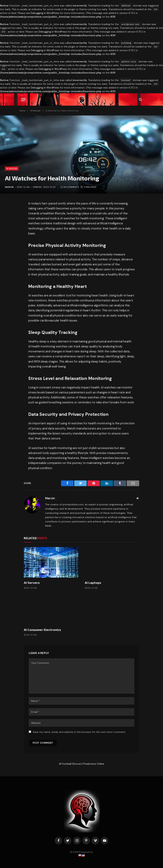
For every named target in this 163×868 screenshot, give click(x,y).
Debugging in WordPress (45, 13)
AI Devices (12, 169)
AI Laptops (93, 583)
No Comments (70, 187)
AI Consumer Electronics (42, 630)
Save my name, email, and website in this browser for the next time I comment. (79, 732)
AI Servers (32, 583)
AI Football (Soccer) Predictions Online (82, 764)
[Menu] (23, 100)
